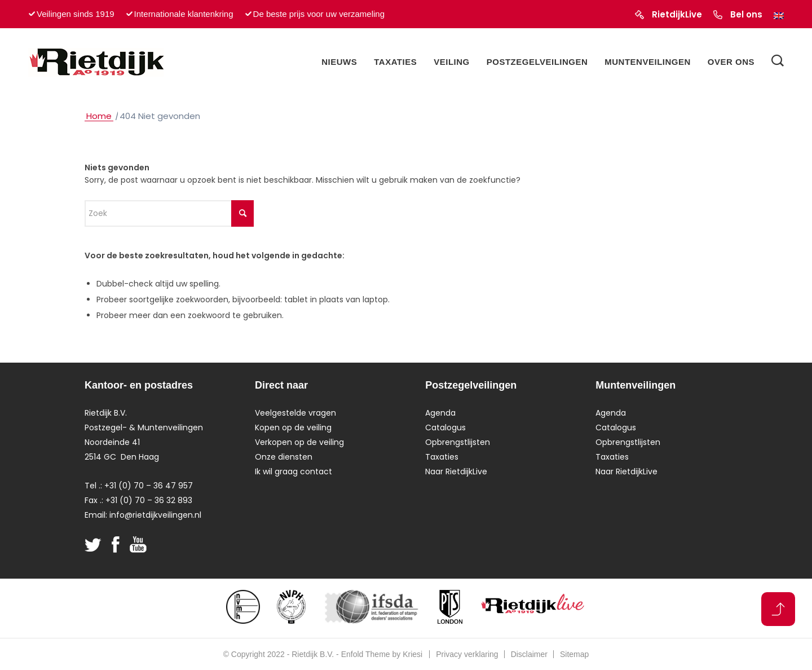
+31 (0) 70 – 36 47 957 (149, 486)
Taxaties (442, 457)
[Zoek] (778, 62)
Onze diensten (284, 457)
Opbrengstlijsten (458, 442)
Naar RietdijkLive (456, 471)
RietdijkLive (677, 14)
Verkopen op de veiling (299, 442)
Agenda (440, 413)
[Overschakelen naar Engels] (779, 16)
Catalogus (445, 427)
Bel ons (746, 14)
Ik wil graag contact (294, 471)
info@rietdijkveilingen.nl (155, 515)
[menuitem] (339, 62)
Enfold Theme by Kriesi (382, 654)
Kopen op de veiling (293, 427)
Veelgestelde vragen (295, 413)
